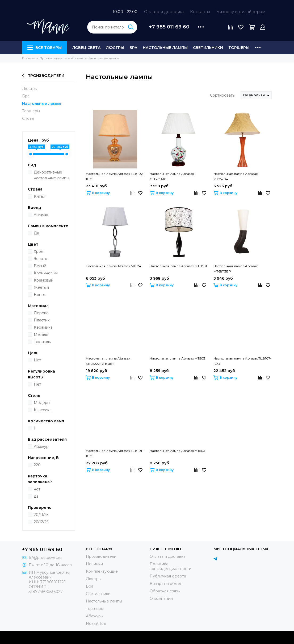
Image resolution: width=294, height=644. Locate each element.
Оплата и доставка (164, 12)
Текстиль (42, 342)
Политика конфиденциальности (171, 566)
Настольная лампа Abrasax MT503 (177, 358)
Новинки (94, 564)
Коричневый (46, 273)
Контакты (200, 12)
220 (37, 465)
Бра (133, 48)
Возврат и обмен (166, 584)
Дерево (41, 313)
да (36, 496)
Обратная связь (165, 591)
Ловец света (87, 48)
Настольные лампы (165, 48)
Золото (41, 259)
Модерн (42, 403)
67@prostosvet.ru (45, 558)
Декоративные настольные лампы (51, 175)
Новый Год (96, 624)
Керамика (43, 327)
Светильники (208, 48)
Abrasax (41, 215)
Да (36, 233)
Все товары (45, 48)
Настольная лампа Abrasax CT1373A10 (172, 176)
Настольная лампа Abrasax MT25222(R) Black (108, 361)
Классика (43, 410)
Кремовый (44, 280)
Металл (41, 335)
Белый (40, 266)
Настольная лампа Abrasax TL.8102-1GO (115, 176)
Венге (40, 295)
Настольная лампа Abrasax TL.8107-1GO (242, 361)
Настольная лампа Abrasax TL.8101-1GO (115, 453)
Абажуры (95, 616)
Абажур (41, 447)
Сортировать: (223, 95)
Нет (37, 360)
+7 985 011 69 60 (169, 27)
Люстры (115, 48)
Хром (39, 251)
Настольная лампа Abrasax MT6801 (178, 266)
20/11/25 (41, 515)
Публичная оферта (168, 576)
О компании (161, 598)
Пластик (42, 320)
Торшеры (239, 48)
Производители (43, 76)
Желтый (41, 287)
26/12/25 (41, 522)
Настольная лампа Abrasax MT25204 (236, 176)
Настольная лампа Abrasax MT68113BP (236, 269)
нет (37, 489)
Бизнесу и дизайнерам (241, 12)
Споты (28, 118)
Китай (39, 196)
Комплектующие (102, 571)
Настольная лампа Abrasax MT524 (114, 266)
